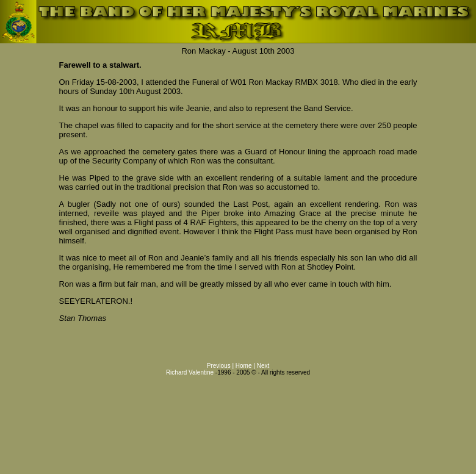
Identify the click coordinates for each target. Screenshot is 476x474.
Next (263, 366)
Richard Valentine (190, 372)
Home (244, 366)
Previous (219, 366)
